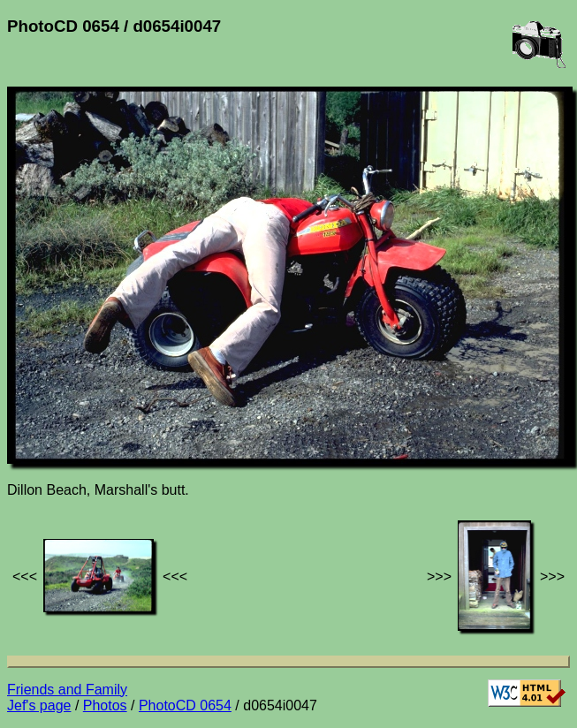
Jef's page (39, 705)
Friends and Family (67, 690)
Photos (105, 705)
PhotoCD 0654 (185, 705)
